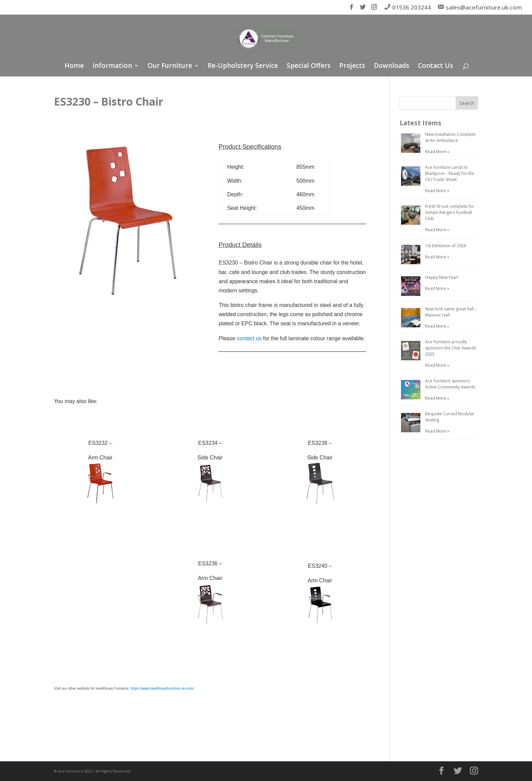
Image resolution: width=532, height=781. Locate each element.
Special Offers (309, 67)
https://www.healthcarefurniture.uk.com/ (162, 688)
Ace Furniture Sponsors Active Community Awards (450, 384)
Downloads (392, 67)
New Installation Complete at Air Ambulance (450, 137)
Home (74, 67)
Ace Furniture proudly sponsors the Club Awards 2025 (451, 348)
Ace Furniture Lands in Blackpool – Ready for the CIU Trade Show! (450, 173)
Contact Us (435, 67)
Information (112, 67)
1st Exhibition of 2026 (446, 246)
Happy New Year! (442, 277)
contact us (249, 338)
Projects (352, 67)
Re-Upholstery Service (243, 67)
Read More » (437, 152)
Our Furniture (170, 67)
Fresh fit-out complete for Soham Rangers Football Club (450, 212)
